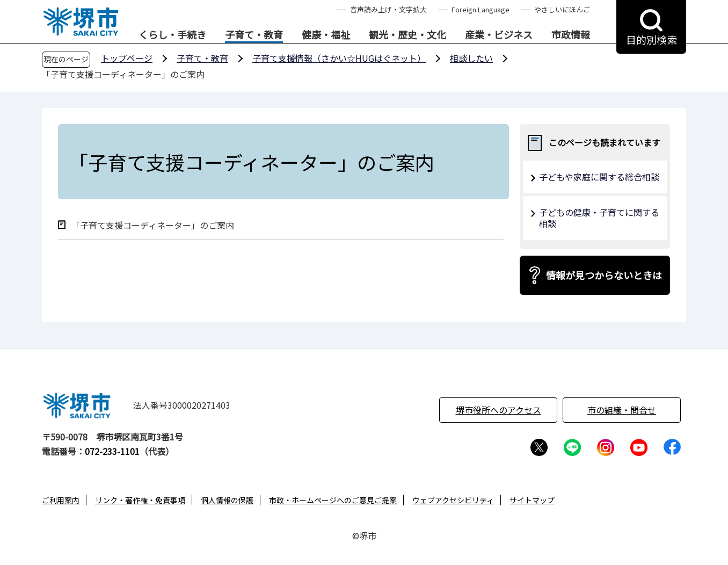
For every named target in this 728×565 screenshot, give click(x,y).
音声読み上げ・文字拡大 (388, 9)
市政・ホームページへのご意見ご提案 (333, 500)
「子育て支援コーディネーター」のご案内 (153, 225)
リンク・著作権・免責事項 (140, 500)
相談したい (471, 58)
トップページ (127, 58)
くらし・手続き (172, 35)
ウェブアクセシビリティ (453, 500)
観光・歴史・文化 (407, 35)
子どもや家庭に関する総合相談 (599, 177)
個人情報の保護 (227, 500)
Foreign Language (481, 9)
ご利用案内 (61, 500)
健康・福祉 (326, 35)
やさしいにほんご (562, 9)
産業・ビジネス (499, 35)
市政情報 (571, 35)
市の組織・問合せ (622, 410)
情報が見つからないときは (604, 275)
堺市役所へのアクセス (498, 410)
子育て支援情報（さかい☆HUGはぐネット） (339, 58)
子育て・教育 (254, 35)
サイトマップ (532, 500)
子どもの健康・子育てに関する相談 (599, 218)
